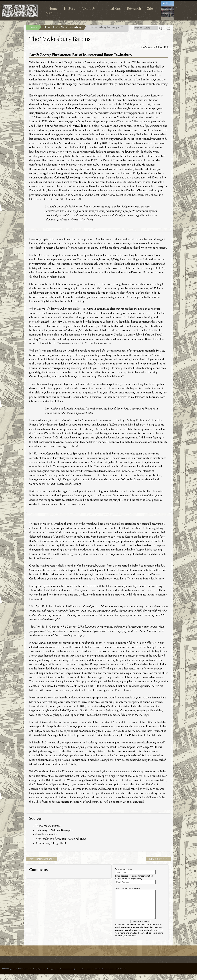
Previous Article (42, 859)
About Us (88, 8)
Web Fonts (100, 974)
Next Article (158, 859)
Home (53, 8)
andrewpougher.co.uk (73, 974)
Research (134, 8)
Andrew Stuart (46, 974)
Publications (111, 8)
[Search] (146, 28)
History (70, 8)
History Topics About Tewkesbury (63, 28)
